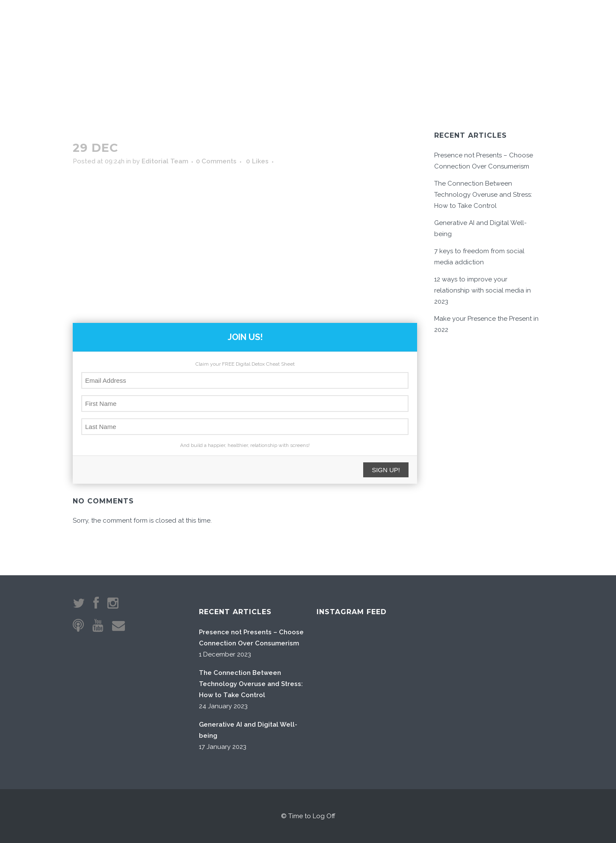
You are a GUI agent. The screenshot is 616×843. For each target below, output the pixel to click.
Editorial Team (165, 161)
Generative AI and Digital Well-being (248, 730)
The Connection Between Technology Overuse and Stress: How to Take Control (483, 195)
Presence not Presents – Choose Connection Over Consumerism (251, 638)
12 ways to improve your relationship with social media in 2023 (483, 290)
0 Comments (216, 161)
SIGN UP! (386, 470)
